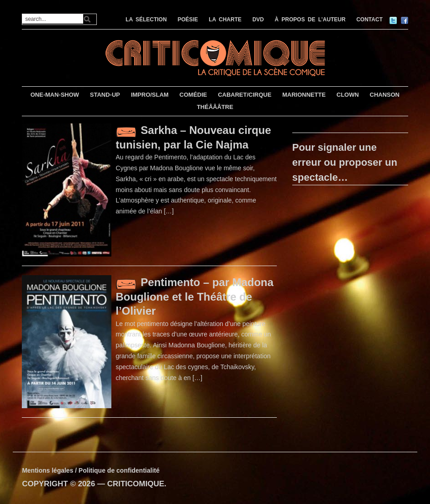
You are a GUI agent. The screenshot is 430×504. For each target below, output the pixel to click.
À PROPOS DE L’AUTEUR (310, 20)
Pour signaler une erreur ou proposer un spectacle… (345, 162)
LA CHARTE (225, 20)
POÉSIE (188, 20)
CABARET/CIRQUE (245, 95)
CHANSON (385, 95)
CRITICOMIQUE (136, 484)
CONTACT (370, 20)
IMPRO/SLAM (150, 95)
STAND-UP (105, 95)
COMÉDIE (193, 95)
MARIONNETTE (304, 95)
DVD (258, 20)
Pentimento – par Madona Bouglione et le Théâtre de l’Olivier (195, 296)
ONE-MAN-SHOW (55, 95)
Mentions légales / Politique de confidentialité (91, 470)
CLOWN (347, 95)
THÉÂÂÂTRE (215, 107)
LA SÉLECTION (146, 20)
